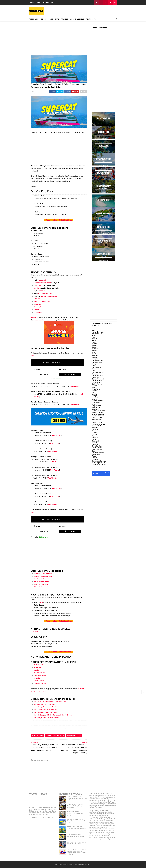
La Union (95, 397)
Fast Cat (36, 670)
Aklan (94, 335)
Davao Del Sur (97, 377)
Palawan (95, 428)
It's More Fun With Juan (38, 808)
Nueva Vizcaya (97, 423)
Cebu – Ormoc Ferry (41, 584)
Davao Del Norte (97, 376)
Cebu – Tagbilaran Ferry (42, 587)
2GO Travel (37, 667)
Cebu (94, 371)
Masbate (95, 409)
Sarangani (95, 441)
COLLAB (42, 818)
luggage (49, 294)
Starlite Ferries (39, 681)
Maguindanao (96, 406)
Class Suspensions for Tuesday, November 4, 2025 (76, 835)
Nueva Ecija (96, 421)
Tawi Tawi (95, 458)
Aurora (94, 342)
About (32, 2)
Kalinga (94, 396)
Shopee (33, 317)
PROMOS (65, 19)
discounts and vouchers (41, 320)
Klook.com (34, 632)
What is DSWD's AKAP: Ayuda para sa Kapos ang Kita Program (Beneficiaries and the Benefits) (77, 852)
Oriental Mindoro (97, 426)
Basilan (94, 344)
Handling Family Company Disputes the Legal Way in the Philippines (76, 806)
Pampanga (95, 429)
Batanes (95, 347)
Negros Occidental (98, 416)
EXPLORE (49, 19)
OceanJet (37, 678)
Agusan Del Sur (97, 334)
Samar (94, 439)
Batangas (95, 349)
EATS (57, 19)
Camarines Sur (97, 362)
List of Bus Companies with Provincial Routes (50, 702)
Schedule (48, 735)
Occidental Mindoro (98, 424)
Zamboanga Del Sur (98, 463)
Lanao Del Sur (97, 402)
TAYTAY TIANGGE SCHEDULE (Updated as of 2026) (76, 813)
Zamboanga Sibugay (99, 464)
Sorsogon (95, 444)
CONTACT (50, 818)
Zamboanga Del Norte (99, 461)
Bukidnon (95, 356)
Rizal (93, 436)
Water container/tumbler (42, 283)
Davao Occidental (98, 379)
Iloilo (93, 392)
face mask (42, 280)
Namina (80, 864)
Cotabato (95, 374)
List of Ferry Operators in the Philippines (48, 707)
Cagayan (95, 359)
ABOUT (35, 818)
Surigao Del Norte (98, 453)
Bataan (94, 345)
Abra (93, 330)
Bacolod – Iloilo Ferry (41, 579)
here (32, 356)
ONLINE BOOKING (77, 19)
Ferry (33, 735)
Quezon (94, 433)
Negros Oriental (97, 418)
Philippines (40, 735)
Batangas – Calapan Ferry (43, 573)
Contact (39, 2)
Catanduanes (96, 367)
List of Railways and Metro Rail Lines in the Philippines (53, 715)
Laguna (94, 399)
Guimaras (95, 386)
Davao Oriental (97, 381)
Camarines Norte (97, 361)
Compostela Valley (98, 372)
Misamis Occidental (98, 411)
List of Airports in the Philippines (45, 712)
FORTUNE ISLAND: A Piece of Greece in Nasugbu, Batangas (77, 828)
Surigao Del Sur (97, 454)
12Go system (59, 378)
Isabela (94, 394)
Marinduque (96, 407)
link (42, 602)
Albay (94, 337)
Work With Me (48, 2)
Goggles (36, 288)
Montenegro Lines (40, 673)
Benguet (95, 350)
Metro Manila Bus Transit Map (44, 704)
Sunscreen (37, 285)
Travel (79, 735)
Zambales (95, 459)
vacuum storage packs (49, 296)
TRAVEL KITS (91, 19)
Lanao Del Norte (97, 401)
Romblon (95, 438)
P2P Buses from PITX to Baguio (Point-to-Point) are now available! (77, 798)
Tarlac (94, 456)
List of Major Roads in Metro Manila (46, 718)
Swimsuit (42, 291)
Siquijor (94, 443)
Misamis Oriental (97, 412)
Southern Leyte (97, 448)
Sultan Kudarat (97, 449)
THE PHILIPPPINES (36, 19)
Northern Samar (97, 419)
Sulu (93, 451)
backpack (42, 294)
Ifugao (94, 387)
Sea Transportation (59, 735)
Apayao (94, 340)
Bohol (94, 354)
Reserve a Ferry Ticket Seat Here (59, 220)
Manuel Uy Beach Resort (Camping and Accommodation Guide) (77, 821)
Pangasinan (96, 431)
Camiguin (95, 364)
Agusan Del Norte (98, 332)
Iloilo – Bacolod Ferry (41, 581)
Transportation (71, 735)
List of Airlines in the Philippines (45, 710)
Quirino (94, 434)
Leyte (94, 404)
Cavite (94, 369)
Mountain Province (98, 414)
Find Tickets (70, 375)
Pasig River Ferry (40, 676)
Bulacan (95, 357)
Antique (94, 339)
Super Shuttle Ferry (40, 684)
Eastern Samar (97, 384)
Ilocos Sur (95, 391)
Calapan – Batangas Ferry (43, 576)
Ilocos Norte (96, 389)
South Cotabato (97, 446)
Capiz (94, 366)
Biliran (94, 352)
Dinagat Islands (97, 382)
